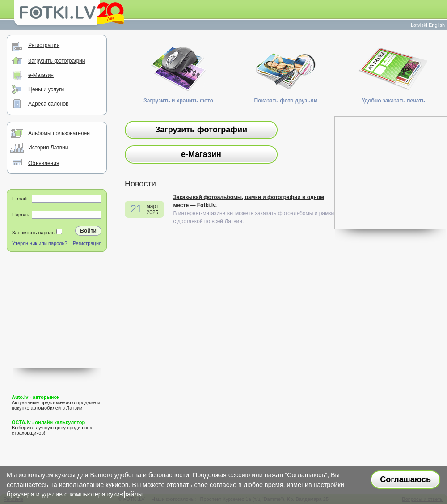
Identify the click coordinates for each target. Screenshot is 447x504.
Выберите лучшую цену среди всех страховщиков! (52, 428)
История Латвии (48, 148)
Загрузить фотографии (57, 61)
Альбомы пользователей (59, 133)
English (437, 25)
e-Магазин (41, 75)
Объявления (44, 163)
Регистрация (44, 45)
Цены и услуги (46, 89)
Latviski (419, 25)
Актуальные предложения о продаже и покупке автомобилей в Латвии (56, 402)
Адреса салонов (48, 104)
